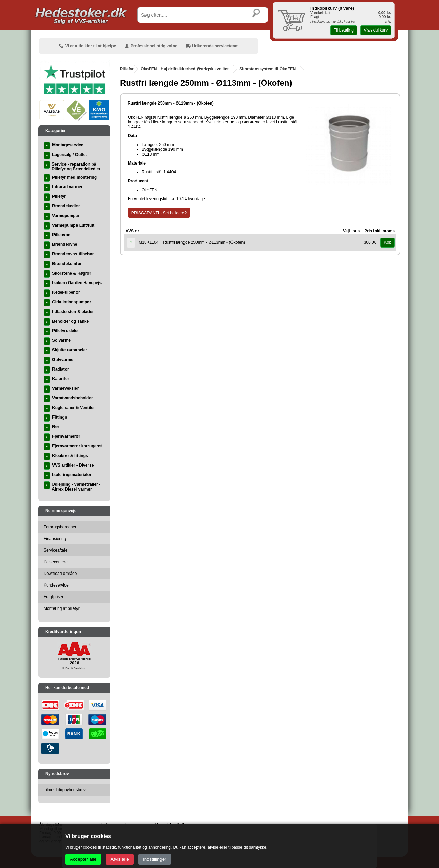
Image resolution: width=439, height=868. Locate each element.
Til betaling (344, 30)
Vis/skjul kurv (376, 30)
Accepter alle (83, 859)
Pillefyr (127, 69)
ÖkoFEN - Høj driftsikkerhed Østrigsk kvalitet (185, 69)
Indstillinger (155, 859)
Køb (388, 242)
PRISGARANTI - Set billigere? (159, 213)
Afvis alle (120, 859)
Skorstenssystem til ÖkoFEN (268, 69)
